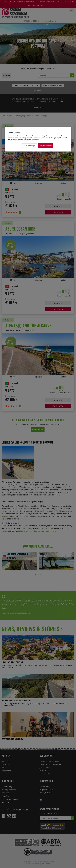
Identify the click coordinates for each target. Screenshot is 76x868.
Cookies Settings (29, 146)
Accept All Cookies (46, 146)
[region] (38, 139)
